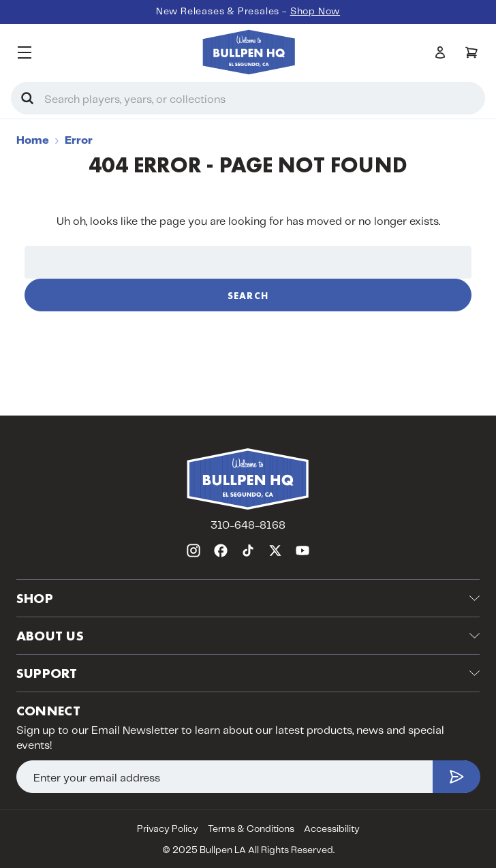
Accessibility (332, 829)
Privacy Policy (168, 829)
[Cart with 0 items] (471, 52)
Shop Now (315, 12)
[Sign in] (440, 52)
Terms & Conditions (251, 829)
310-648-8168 (248, 526)
